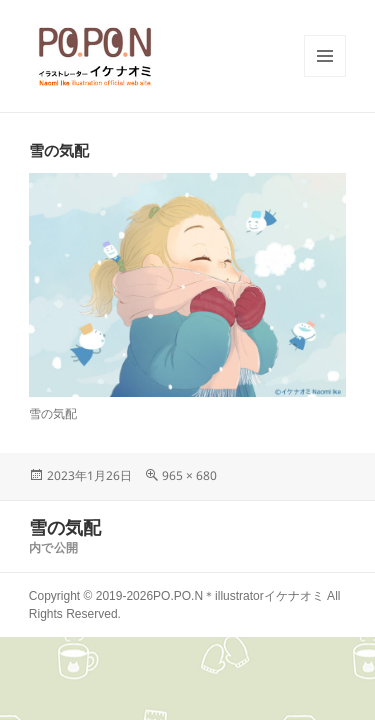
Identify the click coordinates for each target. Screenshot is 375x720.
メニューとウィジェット (325, 76)
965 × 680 (189, 475)
